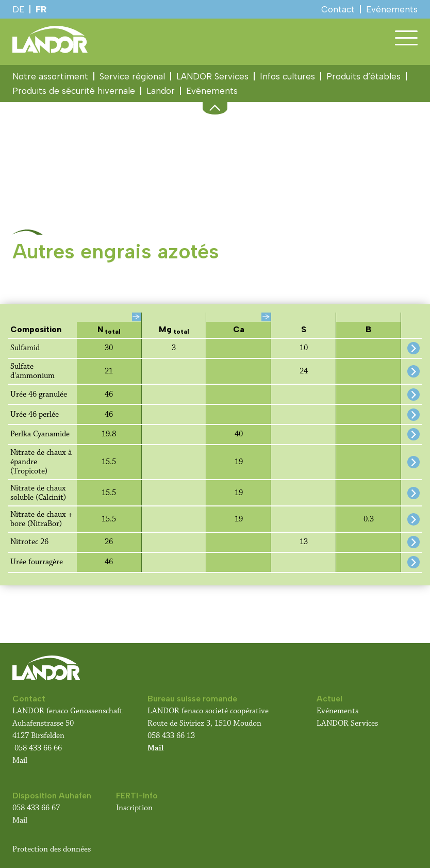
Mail (20, 760)
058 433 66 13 (171, 736)
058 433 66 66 (38, 748)
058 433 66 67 (36, 808)
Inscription (134, 808)
